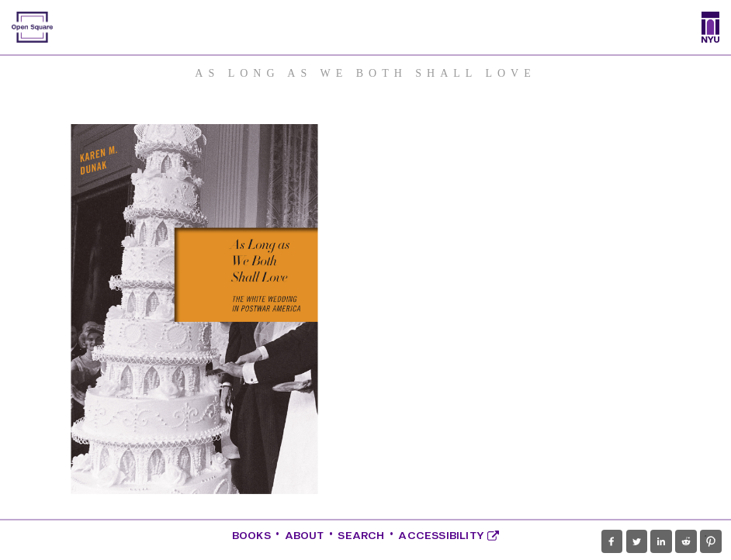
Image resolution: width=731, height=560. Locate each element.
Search (361, 536)
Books (251, 536)
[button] (612, 541)
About (305, 536)
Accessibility (449, 536)
